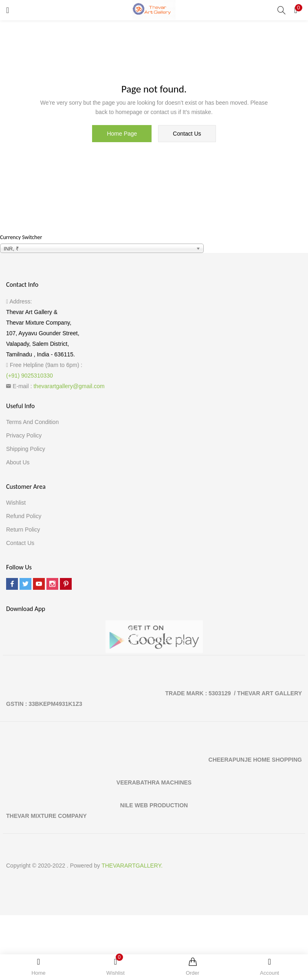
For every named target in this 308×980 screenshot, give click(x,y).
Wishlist (16, 503)
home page (122, 134)
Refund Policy (24, 516)
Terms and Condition (32, 422)
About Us (18, 462)
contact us (187, 134)
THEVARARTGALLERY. (132, 866)
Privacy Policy (24, 435)
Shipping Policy (26, 449)
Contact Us (20, 543)
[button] (296, 10)
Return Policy (23, 530)
